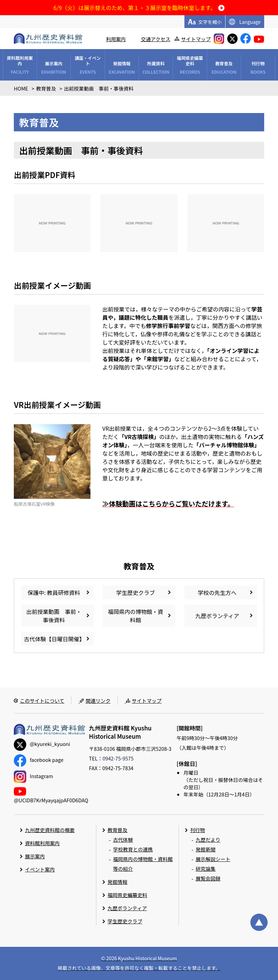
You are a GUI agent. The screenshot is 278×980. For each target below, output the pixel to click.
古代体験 (123, 839)
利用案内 (116, 39)
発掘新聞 (205, 849)
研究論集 (205, 869)
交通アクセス (156, 39)
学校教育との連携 (133, 849)
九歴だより (208, 839)
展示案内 (35, 856)
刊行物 (197, 830)
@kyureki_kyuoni (42, 744)
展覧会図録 (208, 878)
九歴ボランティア (127, 908)
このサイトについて (42, 701)
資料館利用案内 (42, 843)
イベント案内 (40, 869)
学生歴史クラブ (125, 921)
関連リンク (98, 701)
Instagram (33, 776)
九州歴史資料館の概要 (50, 830)
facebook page (39, 760)
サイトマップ (196, 39)
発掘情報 (117, 882)
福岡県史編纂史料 (127, 895)
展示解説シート (213, 859)
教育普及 (117, 830)
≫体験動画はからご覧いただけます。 (168, 504)
